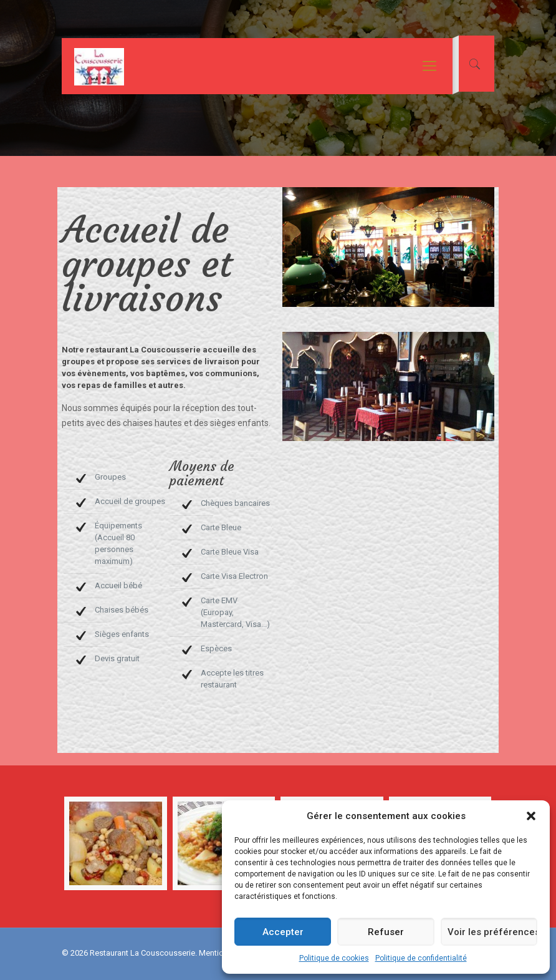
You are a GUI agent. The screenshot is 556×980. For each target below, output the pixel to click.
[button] (531, 816)
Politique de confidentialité (421, 958)
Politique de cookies (334, 958)
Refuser (386, 932)
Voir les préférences (492, 932)
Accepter (283, 932)
